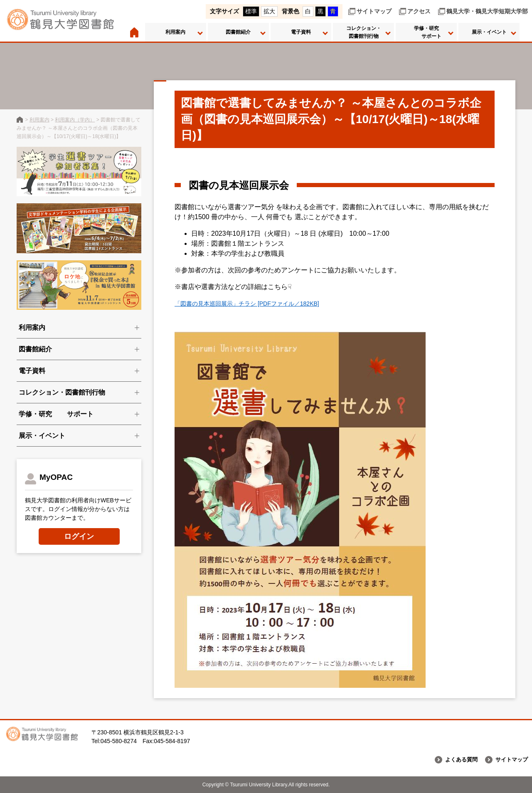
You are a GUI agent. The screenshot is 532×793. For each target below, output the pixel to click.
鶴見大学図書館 (20, 120)
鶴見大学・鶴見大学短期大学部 (487, 11)
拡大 (269, 11)
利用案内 (39, 120)
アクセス (419, 11)
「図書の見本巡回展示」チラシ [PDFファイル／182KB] (257, 303)
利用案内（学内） (75, 120)
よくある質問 (458, 760)
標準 (251, 11)
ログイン (79, 536)
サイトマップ (374, 11)
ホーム (134, 32)
